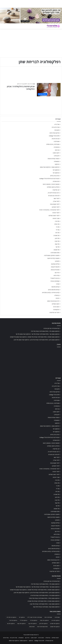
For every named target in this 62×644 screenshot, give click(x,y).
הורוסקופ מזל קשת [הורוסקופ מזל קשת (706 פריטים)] (21, 624)
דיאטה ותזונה (56, 153)
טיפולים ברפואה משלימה (53, 187)
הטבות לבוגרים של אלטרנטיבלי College (49, 179)
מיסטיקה (57, 261)
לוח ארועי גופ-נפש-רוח (54, 196)
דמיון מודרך (57, 156)
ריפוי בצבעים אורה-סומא (53, 301)
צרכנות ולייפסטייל (55, 278)
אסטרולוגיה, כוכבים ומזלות (53, 144)
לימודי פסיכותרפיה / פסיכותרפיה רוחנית (49, 210)
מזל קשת (57, 244)
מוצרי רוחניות (56, 218)
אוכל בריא (57, 124)
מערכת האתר (30, 84)
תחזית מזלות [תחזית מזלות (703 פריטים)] (32, 627)
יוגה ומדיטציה (56, 190)
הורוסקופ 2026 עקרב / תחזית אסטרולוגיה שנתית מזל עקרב (45, 604)
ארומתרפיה (57, 147)
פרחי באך (57, 273)
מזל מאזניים (57, 236)
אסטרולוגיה (57, 141)
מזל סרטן (57, 238)
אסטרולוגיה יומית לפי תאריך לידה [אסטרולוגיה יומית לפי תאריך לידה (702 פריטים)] (35, 617)
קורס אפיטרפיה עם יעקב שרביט (52, 328)
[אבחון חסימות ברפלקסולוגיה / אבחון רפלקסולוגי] (49, 90)
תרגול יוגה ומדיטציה (54, 312)
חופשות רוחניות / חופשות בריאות (51, 184)
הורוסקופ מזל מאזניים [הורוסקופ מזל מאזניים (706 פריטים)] (55, 624)
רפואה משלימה (56, 304)
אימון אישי (57, 130)
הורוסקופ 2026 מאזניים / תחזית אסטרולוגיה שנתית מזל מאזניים (44, 601)
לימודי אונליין (56, 201)
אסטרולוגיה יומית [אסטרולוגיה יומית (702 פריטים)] (48, 617)
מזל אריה (57, 221)
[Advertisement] (31, 362)
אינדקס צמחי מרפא (55, 133)
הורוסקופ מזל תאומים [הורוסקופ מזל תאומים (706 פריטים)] (55, 627)
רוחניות (58, 298)
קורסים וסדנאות (55, 287)
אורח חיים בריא (56, 127)
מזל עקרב (57, 241)
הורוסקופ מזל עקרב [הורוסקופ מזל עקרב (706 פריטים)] (32, 624)
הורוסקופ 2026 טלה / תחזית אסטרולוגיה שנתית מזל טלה (45, 331)
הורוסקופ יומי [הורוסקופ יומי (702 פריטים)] (22, 617)
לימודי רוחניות (56, 213)
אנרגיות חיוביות (56, 139)
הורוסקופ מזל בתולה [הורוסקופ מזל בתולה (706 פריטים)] (44, 620)
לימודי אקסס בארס (55, 204)
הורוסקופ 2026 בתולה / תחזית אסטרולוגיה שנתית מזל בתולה (44, 598)
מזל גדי (58, 227)
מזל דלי (58, 230)
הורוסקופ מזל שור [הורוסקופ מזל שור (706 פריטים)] (11, 624)
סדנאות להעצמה (55, 267)
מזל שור (57, 247)
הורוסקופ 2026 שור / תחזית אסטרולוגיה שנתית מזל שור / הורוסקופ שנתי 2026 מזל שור (38, 334)
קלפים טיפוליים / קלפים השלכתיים (51, 293)
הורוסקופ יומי (56, 170)
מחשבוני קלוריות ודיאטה (53, 258)
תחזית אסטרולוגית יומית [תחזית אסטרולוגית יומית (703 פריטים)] (42, 627)
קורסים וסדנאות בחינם (54, 290)
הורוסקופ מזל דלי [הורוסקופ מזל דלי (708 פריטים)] (24, 620)
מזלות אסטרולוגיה (55, 253)
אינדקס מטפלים (49, 641)
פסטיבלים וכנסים (55, 270)
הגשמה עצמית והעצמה (54, 159)
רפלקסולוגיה (56, 310)
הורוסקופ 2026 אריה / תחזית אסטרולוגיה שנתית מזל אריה (45, 595)
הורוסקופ (57, 164)
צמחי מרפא (57, 275)
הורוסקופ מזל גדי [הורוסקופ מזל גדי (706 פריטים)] (34, 620)
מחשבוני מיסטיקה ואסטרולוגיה (52, 255)
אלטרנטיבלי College (54, 136)
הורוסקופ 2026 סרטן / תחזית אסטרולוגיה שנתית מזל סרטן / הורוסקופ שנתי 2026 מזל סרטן (37, 340)
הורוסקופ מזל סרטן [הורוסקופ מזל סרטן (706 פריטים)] (43, 624)
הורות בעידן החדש (55, 176)
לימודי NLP (57, 198)
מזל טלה (57, 233)
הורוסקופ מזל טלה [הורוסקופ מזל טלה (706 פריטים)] (13, 620)
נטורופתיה (48, 638)
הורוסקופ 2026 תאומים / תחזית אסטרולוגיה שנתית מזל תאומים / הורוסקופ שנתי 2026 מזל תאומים (35, 337)
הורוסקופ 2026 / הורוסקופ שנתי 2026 (50, 167)
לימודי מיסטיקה (56, 207)
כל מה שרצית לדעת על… (53, 193)
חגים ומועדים (56, 181)
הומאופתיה (57, 161)
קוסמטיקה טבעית (55, 281)
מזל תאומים (57, 250)
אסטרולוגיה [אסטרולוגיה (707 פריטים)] (57, 617)
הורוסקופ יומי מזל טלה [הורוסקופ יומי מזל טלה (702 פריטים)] (11, 617)
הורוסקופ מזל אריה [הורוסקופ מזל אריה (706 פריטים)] (55, 620)
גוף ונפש (57, 150)
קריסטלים (57, 295)
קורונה (58, 284)
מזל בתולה (57, 224)
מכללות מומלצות (55, 264)
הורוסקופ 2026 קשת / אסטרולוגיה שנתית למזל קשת (46, 607)
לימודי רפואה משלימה (54, 216)
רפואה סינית (56, 307)
